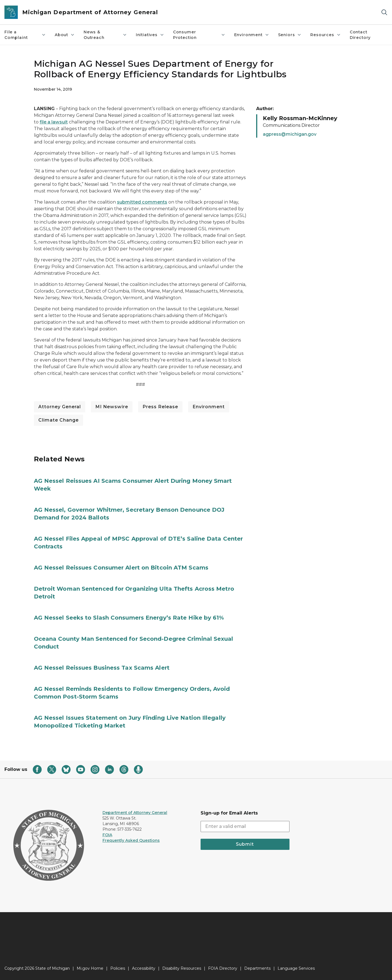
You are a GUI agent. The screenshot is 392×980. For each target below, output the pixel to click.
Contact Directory (360, 35)
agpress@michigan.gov (290, 134)
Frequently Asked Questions (131, 840)
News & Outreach (105, 35)
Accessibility (144, 968)
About (65, 35)
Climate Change (58, 420)
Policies (118, 968)
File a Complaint (25, 35)
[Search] (384, 12)
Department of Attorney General (135, 813)
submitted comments (142, 202)
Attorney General (60, 407)
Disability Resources (182, 968)
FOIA (107, 835)
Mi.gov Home (90, 968)
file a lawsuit (54, 122)
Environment (252, 35)
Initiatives (150, 35)
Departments (257, 968)
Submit (245, 844)
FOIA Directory (223, 968)
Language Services (296, 968)
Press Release (160, 407)
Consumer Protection (199, 35)
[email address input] (245, 826)
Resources (325, 35)
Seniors (290, 35)
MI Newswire (112, 407)
